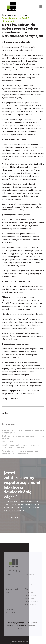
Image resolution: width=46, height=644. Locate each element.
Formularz (9, 616)
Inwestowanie (10, 581)
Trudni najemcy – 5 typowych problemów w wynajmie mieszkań (23, 437)
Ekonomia (6, 18)
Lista (7, 593)
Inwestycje (16, 18)
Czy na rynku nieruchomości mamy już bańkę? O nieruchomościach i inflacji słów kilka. (32, 599)
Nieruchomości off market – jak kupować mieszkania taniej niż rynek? (23, 432)
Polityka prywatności (16, 623)
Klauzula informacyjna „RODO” (26, 627)
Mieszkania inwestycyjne (29, 583)
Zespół (8, 578)
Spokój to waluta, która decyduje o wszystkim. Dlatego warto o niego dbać (20, 446)
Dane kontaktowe (12, 613)
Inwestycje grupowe (32, 578)
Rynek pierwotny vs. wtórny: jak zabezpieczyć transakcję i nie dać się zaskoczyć (20, 452)
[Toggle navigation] (41, 6)
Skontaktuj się (16, 517)
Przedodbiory (7, 442)
